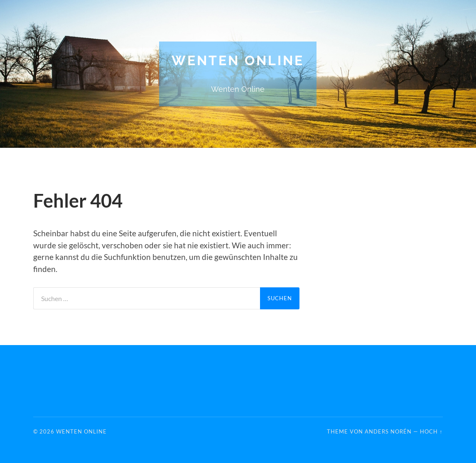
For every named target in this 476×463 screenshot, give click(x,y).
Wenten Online (238, 60)
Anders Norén (388, 431)
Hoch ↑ (431, 431)
